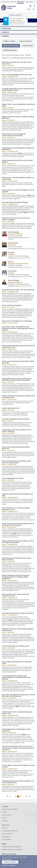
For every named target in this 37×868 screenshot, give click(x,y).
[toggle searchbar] (34, 6)
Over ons (5, 828)
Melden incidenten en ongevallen (12, 850)
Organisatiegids (29, 2)
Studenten (14, 2)
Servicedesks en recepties (10, 809)
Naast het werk (7, 840)
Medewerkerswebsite (11, 46)
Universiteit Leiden (6, 2)
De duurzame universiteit (10, 831)
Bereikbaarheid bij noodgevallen (12, 847)
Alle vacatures (6, 837)
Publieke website (9, 41)
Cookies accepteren (10, 862)
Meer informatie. (7, 859)
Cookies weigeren (10, 865)
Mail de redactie (7, 815)
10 (27, 796)
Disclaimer (5, 821)
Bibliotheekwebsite (10, 50)
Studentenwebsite (25, 41)
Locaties (4, 812)
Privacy (4, 818)
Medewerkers (21, 2)
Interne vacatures (7, 834)
